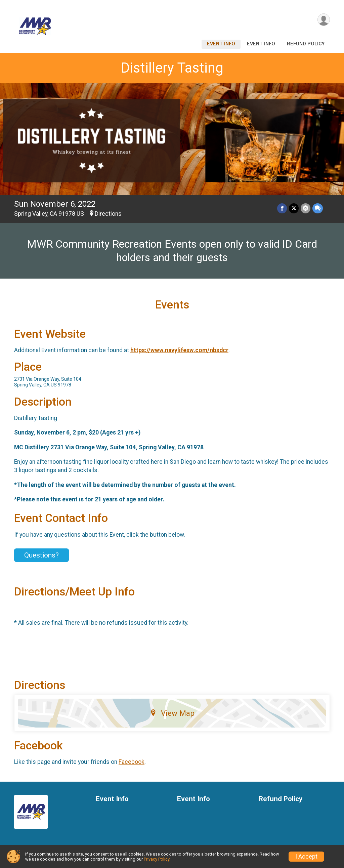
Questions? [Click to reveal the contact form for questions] (41, 555)
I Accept (306, 857)
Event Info (221, 44)
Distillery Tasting (172, 68)
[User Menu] (324, 20)
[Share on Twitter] (294, 209)
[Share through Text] (318, 209)
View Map (172, 713)
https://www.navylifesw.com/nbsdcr (179, 350)
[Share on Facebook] (282, 209)
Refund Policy (306, 44)
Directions (108, 214)
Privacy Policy (157, 859)
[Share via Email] (306, 209)
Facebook (132, 762)
